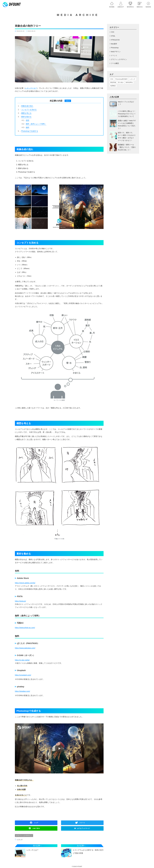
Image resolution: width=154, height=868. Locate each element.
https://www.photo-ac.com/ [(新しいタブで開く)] (25, 628)
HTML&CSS (115, 40)
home (112, 7)
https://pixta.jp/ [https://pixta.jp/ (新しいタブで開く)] (20, 601)
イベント (114, 55)
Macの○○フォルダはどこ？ (126, 103)
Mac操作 (114, 44)
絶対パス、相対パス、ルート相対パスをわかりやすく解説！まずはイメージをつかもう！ (127, 136)
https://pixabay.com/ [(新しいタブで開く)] (22, 691)
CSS (113, 32)
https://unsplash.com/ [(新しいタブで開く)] (23, 675)
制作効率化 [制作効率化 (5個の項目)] (129, 82)
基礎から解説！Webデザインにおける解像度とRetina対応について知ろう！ (127, 124)
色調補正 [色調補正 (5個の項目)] (113, 86)
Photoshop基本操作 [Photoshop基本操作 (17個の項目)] (121, 79)
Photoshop (115, 48)
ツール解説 (115, 63)
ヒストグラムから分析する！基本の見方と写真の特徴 (88, 852)
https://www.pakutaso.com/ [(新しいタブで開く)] (25, 648)
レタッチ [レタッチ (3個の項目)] (132, 79)
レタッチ (20, 840)
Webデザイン (116, 52)
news (148, 7)
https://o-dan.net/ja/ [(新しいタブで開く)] (22, 660)
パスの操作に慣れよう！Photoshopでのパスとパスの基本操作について (127, 114)
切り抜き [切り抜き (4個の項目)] (121, 82)
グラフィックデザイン (24, 836)
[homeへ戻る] (12, 5)
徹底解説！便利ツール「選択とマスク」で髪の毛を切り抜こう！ (127, 147)
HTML (113, 36)
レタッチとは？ (31, 88)
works (130, 7)
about (121, 7)
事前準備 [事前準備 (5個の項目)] (113, 82)
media (140, 7)
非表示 (68, 101)
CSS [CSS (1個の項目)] (112, 79)
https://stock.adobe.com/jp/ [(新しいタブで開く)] (25, 583)
